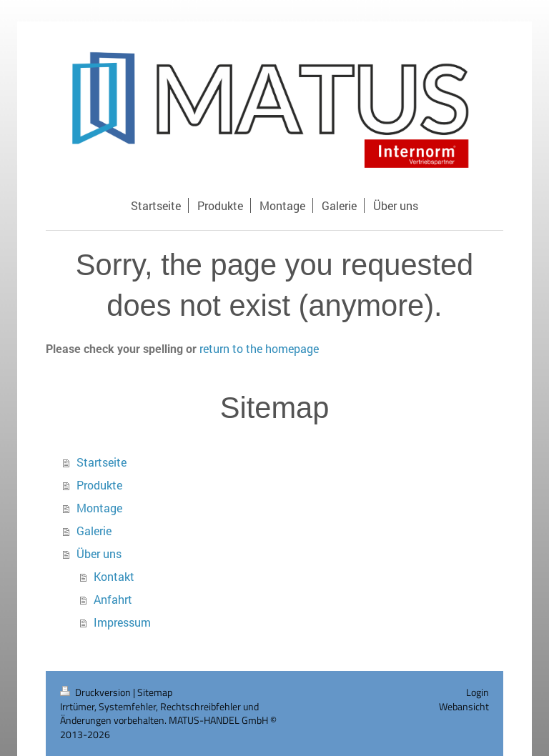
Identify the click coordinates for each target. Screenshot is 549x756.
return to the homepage (259, 348)
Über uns (99, 553)
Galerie (94, 531)
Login (478, 692)
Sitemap (155, 692)
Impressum (122, 622)
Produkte (99, 485)
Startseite (102, 462)
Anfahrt (113, 599)
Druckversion (97, 692)
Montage (99, 508)
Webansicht (464, 706)
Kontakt (114, 576)
